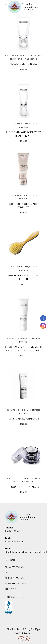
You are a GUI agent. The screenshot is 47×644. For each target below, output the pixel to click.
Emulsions (11, 478)
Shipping (11, 589)
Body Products (22, 55)
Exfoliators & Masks (19, 124)
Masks (29, 338)
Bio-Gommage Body (23, 64)
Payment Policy (15, 583)
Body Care (10, 55)
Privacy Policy (15, 567)
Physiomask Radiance (23, 419)
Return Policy (15, 578)
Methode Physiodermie (27, 59)
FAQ (7, 573)
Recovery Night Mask (23, 487)
